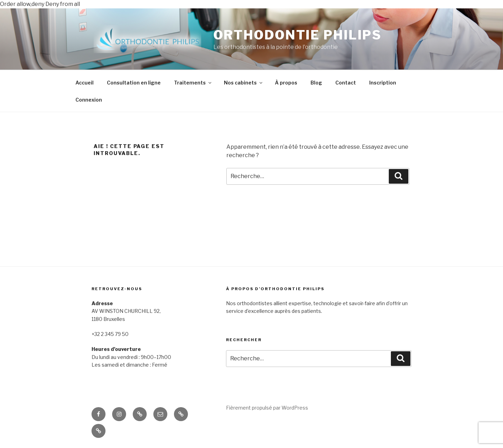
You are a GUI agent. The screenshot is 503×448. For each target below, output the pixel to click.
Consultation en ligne (134, 83)
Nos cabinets (244, 83)
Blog (316, 83)
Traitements (193, 83)
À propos (286, 83)
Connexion (89, 100)
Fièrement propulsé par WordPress (267, 408)
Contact (346, 83)
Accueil (85, 83)
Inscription (383, 83)
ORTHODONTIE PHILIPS (298, 35)
